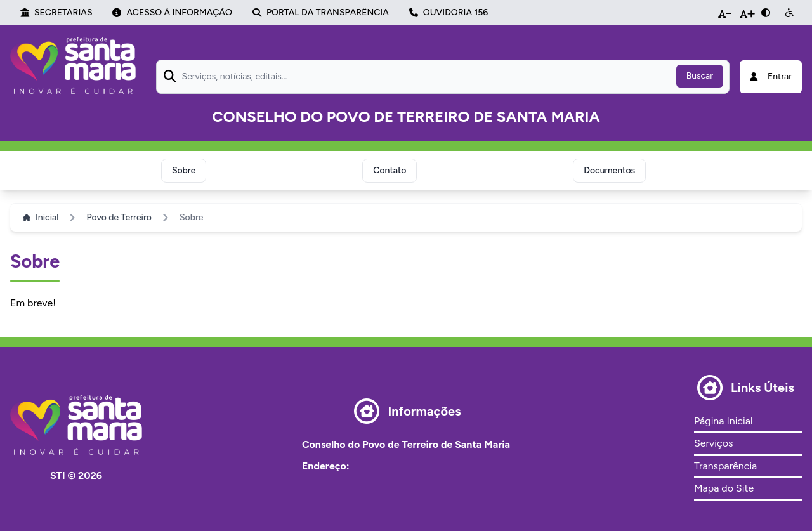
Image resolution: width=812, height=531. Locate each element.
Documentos (609, 170)
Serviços (713, 443)
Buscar (700, 76)
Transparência (725, 466)
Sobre (184, 170)
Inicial (41, 217)
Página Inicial (723, 421)
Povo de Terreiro (119, 217)
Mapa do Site (724, 488)
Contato (390, 170)
